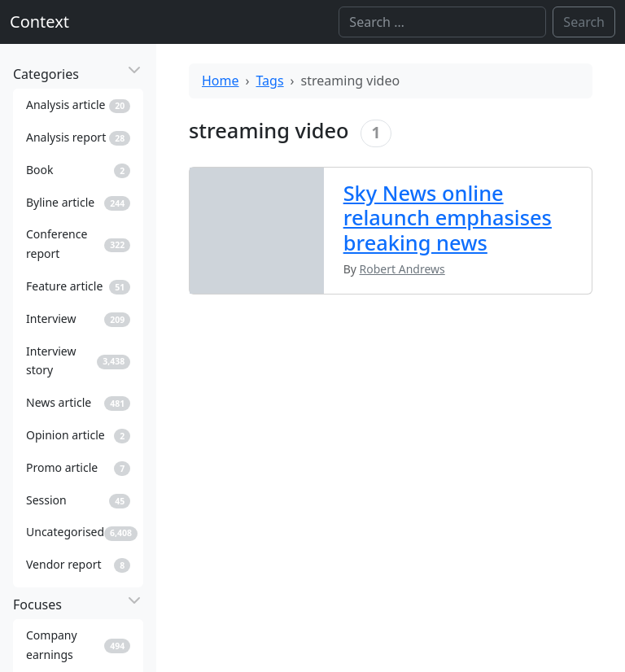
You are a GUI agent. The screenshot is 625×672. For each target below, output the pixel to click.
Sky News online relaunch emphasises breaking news (448, 218)
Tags (270, 81)
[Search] (442, 22)
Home (221, 81)
